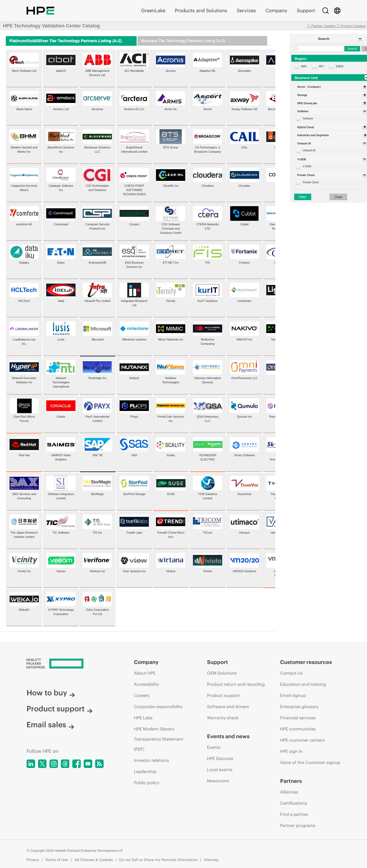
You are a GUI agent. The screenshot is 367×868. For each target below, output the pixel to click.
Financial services (298, 718)
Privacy (33, 860)
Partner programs (298, 825)
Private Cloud (311, 182)
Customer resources (306, 662)
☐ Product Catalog (351, 26)
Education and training (303, 684)
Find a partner (294, 814)
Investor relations (151, 760)
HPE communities (298, 729)
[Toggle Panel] (360, 39)
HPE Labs (143, 718)
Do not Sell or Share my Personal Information (158, 860)
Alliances (289, 792)
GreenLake (153, 11)
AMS (304, 66)
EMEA (340, 66)
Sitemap (211, 860)
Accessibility (146, 684)
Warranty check (223, 718)
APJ (321, 66)
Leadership (145, 771)
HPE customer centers (302, 740)
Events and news (228, 736)
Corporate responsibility (158, 707)
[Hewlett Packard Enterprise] (70, 664)
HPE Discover (220, 758)
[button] (328, 39)
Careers (142, 695)
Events (214, 747)
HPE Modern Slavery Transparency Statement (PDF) (159, 739)
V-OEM (307, 166)
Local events (220, 770)
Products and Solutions (201, 11)
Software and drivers (228, 707)
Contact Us (291, 673)
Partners (291, 781)
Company (276, 11)
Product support (60, 709)
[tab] (71, 41)
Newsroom (218, 781)
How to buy (51, 693)
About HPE (145, 673)
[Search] (326, 11)
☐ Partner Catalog (321, 26)
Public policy (147, 783)
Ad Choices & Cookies (94, 860)
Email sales (50, 725)
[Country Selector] (337, 11)
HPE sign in (291, 751)
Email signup (293, 695)
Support (306, 11)
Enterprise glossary (299, 707)
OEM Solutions (222, 673)
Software (308, 119)
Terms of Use (57, 860)
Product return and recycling (236, 684)
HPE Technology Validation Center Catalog (51, 26)
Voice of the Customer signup (310, 762)
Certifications (294, 803)
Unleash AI (309, 150)
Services (246, 11)
